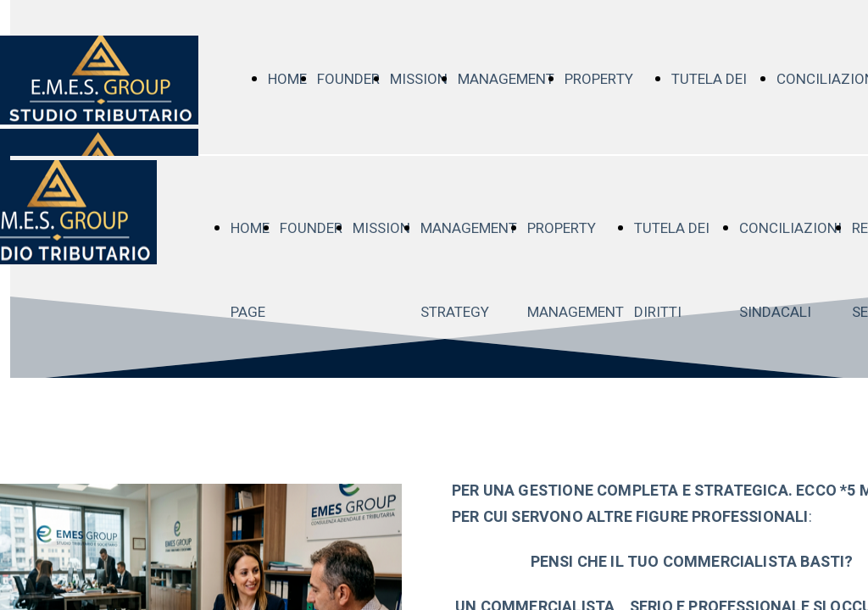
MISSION (419, 79)
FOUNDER (348, 79)
